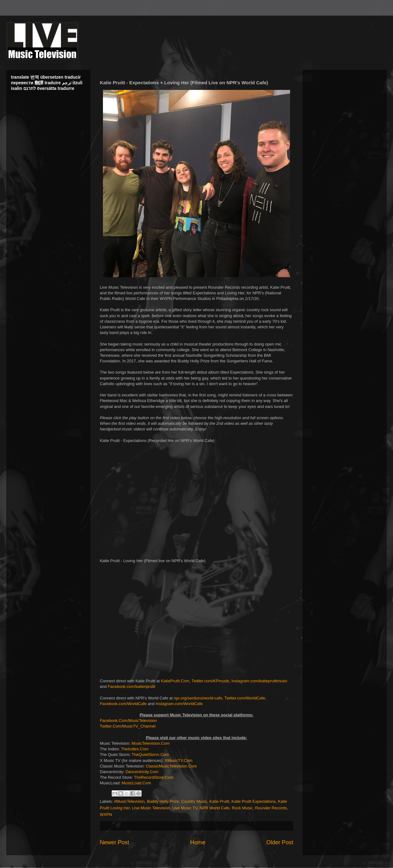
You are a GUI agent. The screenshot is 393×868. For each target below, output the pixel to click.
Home (198, 842)
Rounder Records (271, 808)
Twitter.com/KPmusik (210, 681)
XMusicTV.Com (179, 760)
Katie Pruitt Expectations (254, 801)
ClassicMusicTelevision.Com (171, 766)
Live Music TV (185, 808)
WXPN (106, 814)
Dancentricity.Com (142, 772)
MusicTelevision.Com (151, 743)
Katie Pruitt (219, 801)
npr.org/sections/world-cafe (198, 698)
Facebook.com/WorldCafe (123, 704)
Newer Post (114, 842)
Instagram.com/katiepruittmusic (260, 681)
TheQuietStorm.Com (150, 755)
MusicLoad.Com (136, 783)
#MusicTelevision (129, 801)
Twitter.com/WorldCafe (245, 698)
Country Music (194, 801)
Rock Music (242, 808)
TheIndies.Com (135, 749)
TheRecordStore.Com (154, 777)
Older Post (280, 842)
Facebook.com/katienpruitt (131, 687)
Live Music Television (151, 808)
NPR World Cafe (215, 808)
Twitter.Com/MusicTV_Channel (128, 726)
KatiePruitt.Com (175, 681)
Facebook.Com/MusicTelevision (128, 721)
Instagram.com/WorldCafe (179, 704)
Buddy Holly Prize (163, 801)
